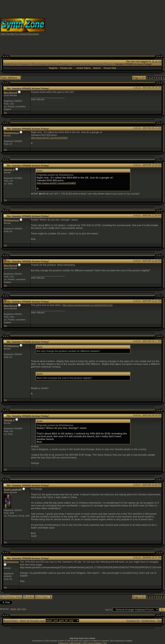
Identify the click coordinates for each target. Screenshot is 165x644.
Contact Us (133, 621)
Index (29, 597)
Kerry (24, 609)
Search (97, 68)
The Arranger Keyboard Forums (50, 64)
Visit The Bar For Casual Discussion (20, 34)
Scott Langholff (13, 489)
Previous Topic (11, 597)
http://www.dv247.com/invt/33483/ (49, 138)
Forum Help (110, 68)
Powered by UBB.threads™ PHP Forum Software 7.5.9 (82, 643)
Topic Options (10, 78)
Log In (157, 61)
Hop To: (109, 610)
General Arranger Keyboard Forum (92, 64)
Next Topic (44, 597)
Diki (19, 609)
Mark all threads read (32, 621)
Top (5, 113)
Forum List (66, 68)
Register (53, 68)
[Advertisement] (116, 26)
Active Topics (84, 68)
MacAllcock (10, 93)
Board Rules (11, 621)
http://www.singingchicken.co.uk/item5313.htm (87, 305)
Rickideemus (11, 133)
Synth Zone (10, 64)
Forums (24, 64)
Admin (13, 609)
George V (9, 170)
